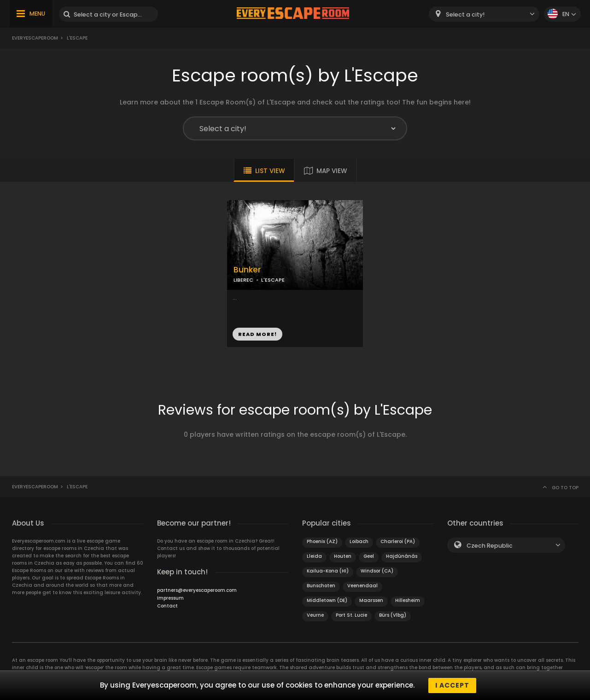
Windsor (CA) (377, 571)
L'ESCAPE (273, 280)
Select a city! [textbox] (465, 14)
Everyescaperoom (35, 38)
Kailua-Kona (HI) (328, 571)
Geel (369, 556)
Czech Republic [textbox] (490, 546)
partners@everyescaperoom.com (197, 590)
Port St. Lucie (351, 615)
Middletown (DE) (327, 600)
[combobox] (484, 14)
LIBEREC (243, 280)
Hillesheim (408, 600)
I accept (452, 685)
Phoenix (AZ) (322, 541)
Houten (343, 556)
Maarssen (371, 600)
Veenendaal (362, 586)
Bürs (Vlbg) (393, 615)
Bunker (247, 270)
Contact (167, 606)
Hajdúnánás (402, 556)
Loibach (359, 541)
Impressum (170, 598)
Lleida (314, 556)
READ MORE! (257, 334)
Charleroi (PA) (398, 541)
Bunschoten (321, 586)
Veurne (315, 615)
